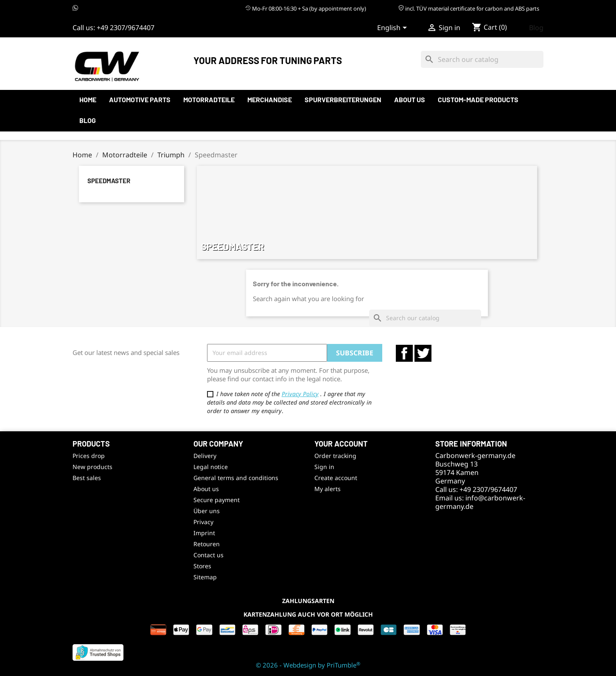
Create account (336, 478)
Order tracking (335, 456)
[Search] (482, 59)
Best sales (87, 478)
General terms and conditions (236, 478)
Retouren (207, 544)
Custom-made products (478, 99)
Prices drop (89, 456)
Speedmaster (109, 181)
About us (410, 99)
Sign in (324, 467)
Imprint (204, 533)
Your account (341, 444)
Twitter (423, 353)
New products (92, 467)
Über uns (207, 511)
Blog (536, 28)
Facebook (404, 353)
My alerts (328, 489)
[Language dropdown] (393, 28)
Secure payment (217, 500)
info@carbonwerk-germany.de (480, 502)
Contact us (209, 555)
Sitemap (205, 577)
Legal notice (211, 467)
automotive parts (140, 99)
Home (88, 99)
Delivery (205, 456)
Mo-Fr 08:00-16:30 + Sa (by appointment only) (306, 8)
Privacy (203, 522)
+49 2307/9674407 (126, 28)
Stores (202, 566)
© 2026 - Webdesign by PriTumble (308, 665)
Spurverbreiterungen (343, 99)
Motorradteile (209, 99)
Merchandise (270, 99)
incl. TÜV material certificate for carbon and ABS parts (469, 8)
